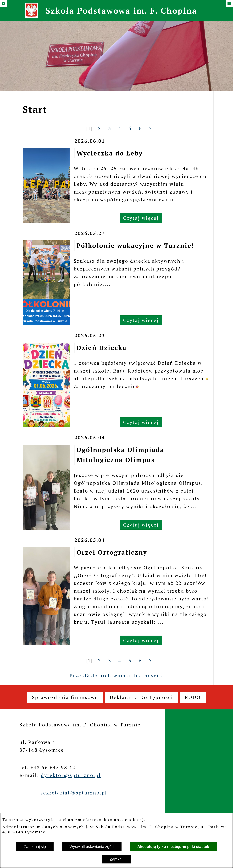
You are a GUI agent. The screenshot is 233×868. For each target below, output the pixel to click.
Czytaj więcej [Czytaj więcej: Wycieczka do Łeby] (141, 218)
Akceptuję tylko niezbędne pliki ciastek (173, 847)
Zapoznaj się (35, 847)
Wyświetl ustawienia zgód (92, 847)
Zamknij (116, 859)
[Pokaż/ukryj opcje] (4, 4)
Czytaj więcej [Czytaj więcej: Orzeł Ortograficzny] (141, 640)
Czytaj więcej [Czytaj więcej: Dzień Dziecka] (141, 422)
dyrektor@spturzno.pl (71, 775)
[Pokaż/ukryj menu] (229, 4)
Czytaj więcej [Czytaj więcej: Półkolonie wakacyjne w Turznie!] (141, 320)
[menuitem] (65, 697)
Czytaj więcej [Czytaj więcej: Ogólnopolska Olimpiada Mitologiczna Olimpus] (141, 525)
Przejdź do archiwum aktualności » (116, 676)
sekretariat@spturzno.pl (74, 793)
